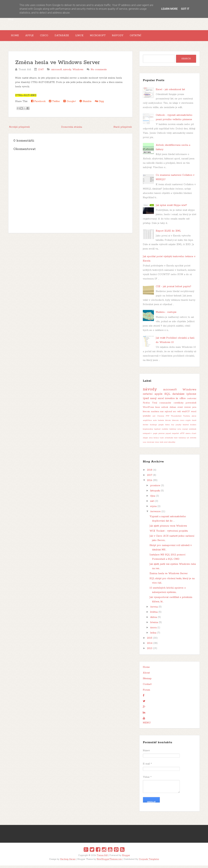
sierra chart (191, 436)
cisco (182, 423)
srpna (153, 509)
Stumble (86, 104)
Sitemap (147, 681)
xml (166, 445)
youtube (147, 419)
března (154, 625)
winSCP (186, 414)
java (194, 410)
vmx (157, 445)
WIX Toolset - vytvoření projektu (169, 534)
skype (145, 440)
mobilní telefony (169, 432)
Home (16, 37)
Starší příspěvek (123, 130)
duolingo (153, 427)
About (146, 676)
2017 (150, 478)
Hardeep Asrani (68, 862)
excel (161, 401)
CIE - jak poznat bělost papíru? (173, 289)
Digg (99, 104)
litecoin (146, 414)
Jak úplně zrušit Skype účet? (171, 208)
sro (175, 414)
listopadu (155, 493)
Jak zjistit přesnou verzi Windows (168, 529)
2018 (150, 473)
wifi (179, 414)
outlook (165, 410)
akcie (194, 419)
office (183, 401)
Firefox (146, 406)
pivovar (162, 436)
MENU (147, 725)
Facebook (38, 104)
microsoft (57, 72)
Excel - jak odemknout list (170, 92)
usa (144, 445)
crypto (188, 423)
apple (159, 397)
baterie (161, 423)
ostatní (148, 397)
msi (162, 414)
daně (194, 423)
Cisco (50, 37)
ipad (146, 401)
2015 (150, 641)
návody (67, 72)
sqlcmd (168, 414)
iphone (191, 397)
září (152, 504)
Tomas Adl (102, 858)
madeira (155, 414)
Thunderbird (176, 419)
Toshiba (187, 419)
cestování (192, 401)
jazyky (178, 427)
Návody (134, 37)
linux (158, 410)
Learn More (169, 9)
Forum (146, 693)
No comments (99, 72)
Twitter (54, 104)
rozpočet (175, 436)
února (153, 630)
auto (155, 423)
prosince (155, 488)
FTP (168, 419)
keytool (186, 427)
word (194, 414)
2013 (150, 651)
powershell (191, 406)
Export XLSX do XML (168, 233)
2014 (150, 646)
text (176, 440)
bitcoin (168, 423)
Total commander (162, 406)
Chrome (161, 419)
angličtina (147, 423)
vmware (151, 445)
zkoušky (172, 445)
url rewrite (191, 440)
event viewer (184, 410)
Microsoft (112, 37)
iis (177, 401)
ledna (153, 635)
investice (170, 401)
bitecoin (175, 423)
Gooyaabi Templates (149, 862)
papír (155, 436)
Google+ (70, 104)
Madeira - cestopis (166, 315)
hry (173, 427)
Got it (185, 9)
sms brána (154, 440)
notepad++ (147, 436)
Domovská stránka (72, 130)
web (161, 445)
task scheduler (167, 440)
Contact (147, 687)
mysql (185, 432)
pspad (168, 436)
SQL (167, 397)
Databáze (71, 37)
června (154, 609)
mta (179, 432)
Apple (33, 37)
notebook (193, 432)
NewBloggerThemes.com (109, 862)
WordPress (148, 410)
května (154, 615)
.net (154, 419)
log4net (157, 432)
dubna (154, 620)
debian (173, 410)
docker (146, 427)
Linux (91, 37)
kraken (193, 427)
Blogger (126, 858)
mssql (153, 401)
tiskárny (182, 440)
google (161, 427)
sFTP (182, 436)
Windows (78, 72)
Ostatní (154, 37)
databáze (178, 397)
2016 (150, 483)
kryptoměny (148, 432)
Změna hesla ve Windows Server (58, 65)
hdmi (167, 427)
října (153, 499)
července (155, 514)
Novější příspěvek (19, 130)
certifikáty (179, 406)
